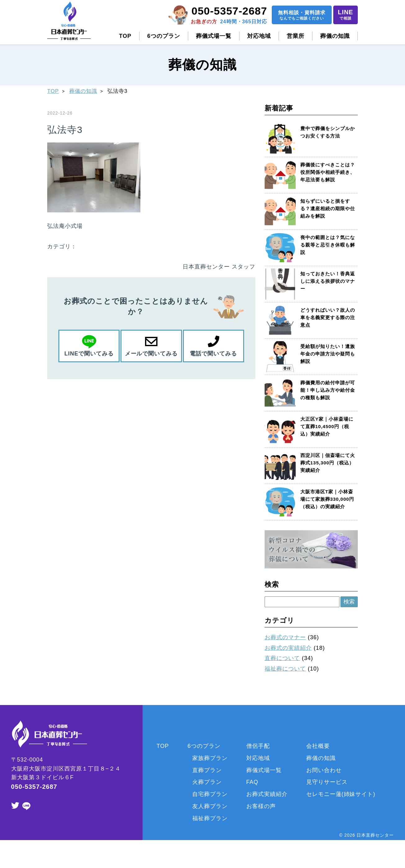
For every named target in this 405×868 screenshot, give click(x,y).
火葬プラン (207, 782)
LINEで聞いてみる (89, 354)
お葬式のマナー (285, 637)
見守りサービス (327, 782)
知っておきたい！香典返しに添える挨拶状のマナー (328, 281)
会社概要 (318, 746)
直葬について (282, 658)
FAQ (252, 782)
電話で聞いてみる (213, 354)
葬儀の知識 (335, 36)
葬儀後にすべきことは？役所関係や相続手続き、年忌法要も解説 (328, 172)
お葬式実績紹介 (267, 794)
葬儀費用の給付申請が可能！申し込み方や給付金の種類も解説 (328, 390)
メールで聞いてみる (151, 354)
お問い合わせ (324, 770)
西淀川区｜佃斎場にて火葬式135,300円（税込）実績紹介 (328, 463)
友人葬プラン (210, 806)
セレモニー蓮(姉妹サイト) (341, 794)
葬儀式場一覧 (214, 36)
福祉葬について (285, 669)
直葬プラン (207, 770)
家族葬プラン (210, 758)
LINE (345, 15)
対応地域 (259, 36)
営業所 (296, 36)
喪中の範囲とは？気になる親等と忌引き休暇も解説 (328, 245)
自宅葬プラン (210, 794)
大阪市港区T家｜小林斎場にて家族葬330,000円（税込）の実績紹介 (327, 499)
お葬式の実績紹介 (288, 648)
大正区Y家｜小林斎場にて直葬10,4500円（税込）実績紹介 (327, 426)
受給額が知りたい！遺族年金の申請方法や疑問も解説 (328, 354)
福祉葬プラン (210, 818)
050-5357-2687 (229, 11)
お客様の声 (261, 806)
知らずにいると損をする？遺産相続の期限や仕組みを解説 (328, 208)
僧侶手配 (258, 746)
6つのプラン (164, 36)
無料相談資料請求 (301, 16)
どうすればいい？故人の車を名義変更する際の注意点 (328, 317)
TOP (125, 36)
